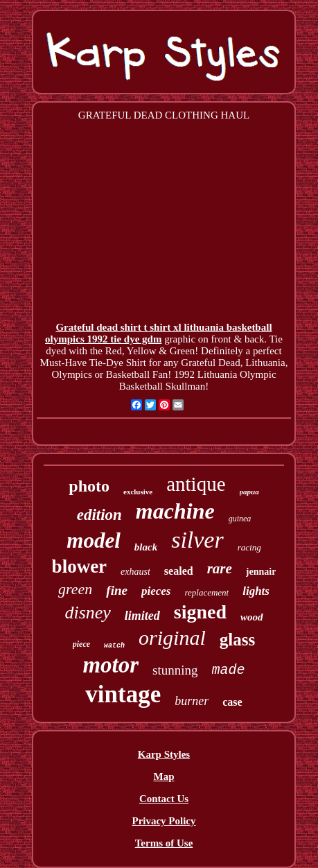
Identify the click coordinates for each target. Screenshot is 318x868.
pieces (156, 591)
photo (89, 486)
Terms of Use (164, 843)
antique (196, 484)
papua (249, 492)
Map (164, 776)
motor (111, 665)
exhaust (135, 572)
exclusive (138, 492)
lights (256, 591)
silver (197, 540)
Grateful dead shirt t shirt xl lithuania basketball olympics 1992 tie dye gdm (159, 333)
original (172, 637)
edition (99, 515)
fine (117, 590)
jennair (261, 572)
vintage (123, 694)
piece (81, 644)
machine (175, 511)
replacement (206, 592)
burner (192, 701)
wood (252, 617)
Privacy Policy (164, 821)
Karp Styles (164, 754)
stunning (175, 670)
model (94, 540)
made (229, 670)
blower (79, 566)
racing (249, 547)
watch (114, 646)
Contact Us (164, 799)
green (75, 589)
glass (237, 640)
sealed (179, 571)
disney (87, 613)
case (232, 702)
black (146, 547)
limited (142, 616)
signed (200, 612)
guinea (240, 519)
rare (220, 568)
